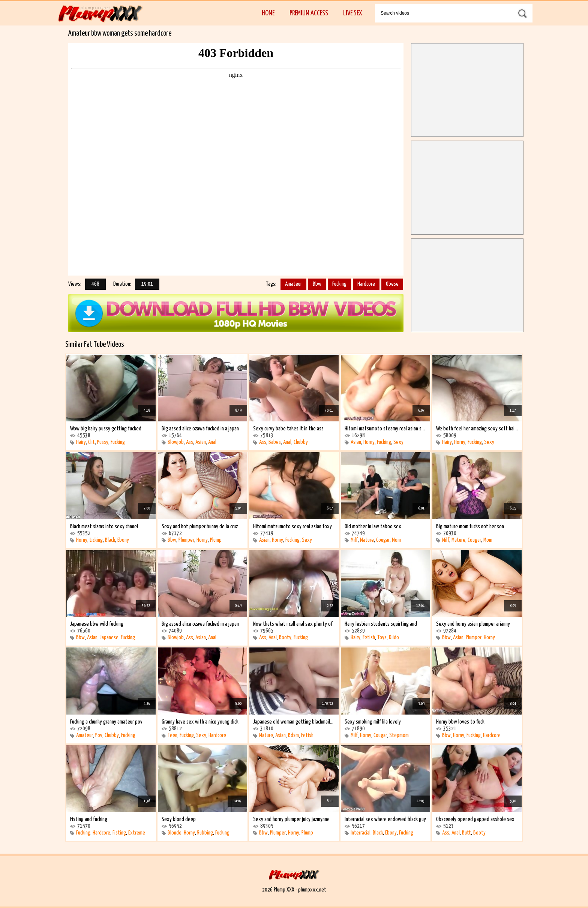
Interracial (361, 833)
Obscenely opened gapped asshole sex (475, 819)
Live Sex (352, 13)
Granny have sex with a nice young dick (200, 722)
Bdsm (293, 735)
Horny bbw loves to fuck (460, 722)
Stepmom (399, 735)
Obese (392, 284)
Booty (285, 638)
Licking (96, 540)
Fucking (339, 284)
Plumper (186, 540)
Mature (367, 540)
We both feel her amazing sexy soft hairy (477, 429)
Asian (201, 442)
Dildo (394, 638)
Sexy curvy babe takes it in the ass (288, 429)
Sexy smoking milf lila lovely (373, 722)
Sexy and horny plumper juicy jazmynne (291, 819)
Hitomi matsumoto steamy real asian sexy (385, 429)
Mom (396, 540)
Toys (382, 638)
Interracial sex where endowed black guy (385, 819)
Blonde (175, 833)
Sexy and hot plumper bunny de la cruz (200, 527)
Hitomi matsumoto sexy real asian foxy (292, 527)
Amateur (293, 284)
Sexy (398, 442)
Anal (212, 442)
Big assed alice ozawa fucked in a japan (200, 429)
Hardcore (366, 284)
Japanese (109, 638)
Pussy (103, 442)
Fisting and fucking (89, 819)
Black (110, 540)
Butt (466, 833)
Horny (369, 442)
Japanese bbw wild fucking (97, 624)
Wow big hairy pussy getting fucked (106, 429)
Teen (172, 735)
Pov (99, 735)
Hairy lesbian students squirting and (381, 624)
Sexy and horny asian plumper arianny (473, 624)
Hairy (81, 442)
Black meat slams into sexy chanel (104, 527)
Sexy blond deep (179, 819)
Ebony (123, 540)
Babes (275, 442)
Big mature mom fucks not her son (470, 527)
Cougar (383, 540)
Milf (354, 540)
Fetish (369, 638)
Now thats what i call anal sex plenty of (293, 624)
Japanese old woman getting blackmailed (294, 722)
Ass (190, 442)
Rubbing (205, 833)
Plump (216, 540)
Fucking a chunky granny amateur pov (106, 722)
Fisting (119, 833)
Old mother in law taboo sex (373, 527)
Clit (91, 442)
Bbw (317, 284)
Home (268, 13)
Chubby (301, 442)
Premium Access (309, 13)
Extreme (137, 833)
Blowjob (176, 442)
